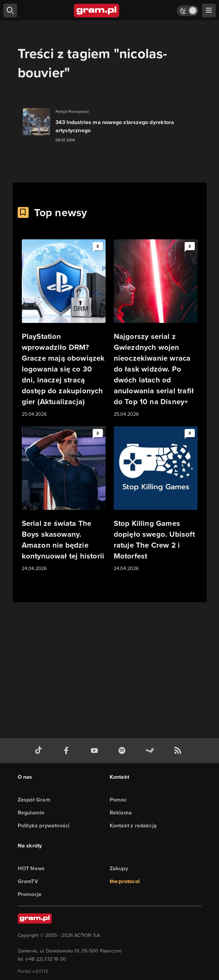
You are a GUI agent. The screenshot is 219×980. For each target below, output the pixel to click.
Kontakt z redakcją (133, 826)
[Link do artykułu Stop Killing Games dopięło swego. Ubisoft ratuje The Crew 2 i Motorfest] (156, 499)
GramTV (28, 881)
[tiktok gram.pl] (40, 751)
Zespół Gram (34, 800)
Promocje (30, 894)
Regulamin (31, 813)
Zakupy (119, 868)
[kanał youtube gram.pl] (96, 751)
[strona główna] (97, 11)
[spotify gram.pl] (123, 751)
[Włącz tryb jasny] (188, 11)
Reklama (121, 813)
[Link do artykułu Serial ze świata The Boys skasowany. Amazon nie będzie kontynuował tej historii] (64, 499)
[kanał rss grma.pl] (179, 751)
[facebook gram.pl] (68, 751)
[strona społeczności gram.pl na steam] (151, 751)
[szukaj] (10, 11)
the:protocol (125, 881)
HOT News (31, 868)
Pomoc (118, 800)
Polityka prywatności (44, 826)
